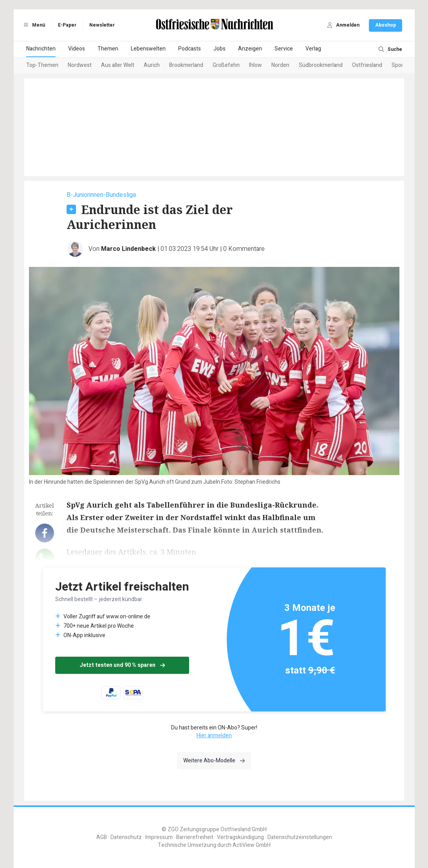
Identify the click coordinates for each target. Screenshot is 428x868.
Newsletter (102, 25)
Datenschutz (126, 837)
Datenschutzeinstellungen (300, 837)
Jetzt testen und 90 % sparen (122, 665)
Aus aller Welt (118, 65)
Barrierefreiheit (195, 837)
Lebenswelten (148, 49)
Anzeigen (250, 49)
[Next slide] (393, 66)
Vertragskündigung (240, 837)
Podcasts (190, 49)
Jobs (219, 49)
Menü (33, 25)
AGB (102, 837)
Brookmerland (186, 65)
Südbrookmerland (321, 65)
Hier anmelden (214, 736)
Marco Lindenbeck (128, 249)
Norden (280, 65)
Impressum (159, 837)
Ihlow (256, 65)
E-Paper (67, 25)
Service (284, 49)
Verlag (313, 49)
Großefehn (226, 65)
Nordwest (80, 65)
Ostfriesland (367, 65)
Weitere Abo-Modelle (214, 761)
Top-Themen (42, 65)
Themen (108, 49)
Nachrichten (41, 49)
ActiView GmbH (252, 845)
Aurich (152, 65)
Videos (77, 49)
